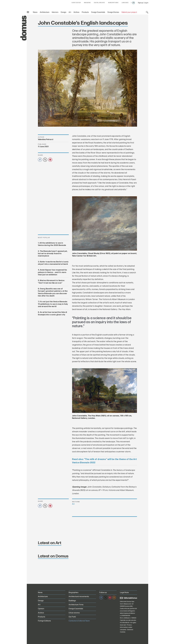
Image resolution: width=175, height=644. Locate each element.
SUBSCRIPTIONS (113, 3)
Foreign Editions (44, 621)
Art (70, 12)
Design (63, 12)
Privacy (129, 625)
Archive (76, 12)
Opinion (41, 609)
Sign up (140, 3)
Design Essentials (98, 12)
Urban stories (74, 613)
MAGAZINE (87, 3)
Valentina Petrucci (46, 140)
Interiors (55, 12)
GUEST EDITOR (76, 3)
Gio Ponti (72, 617)
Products (85, 12)
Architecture (45, 12)
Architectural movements (79, 597)
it (131, 3)
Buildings (72, 601)
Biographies (73, 593)
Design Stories (113, 12)
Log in (146, 3)
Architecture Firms (76, 605)
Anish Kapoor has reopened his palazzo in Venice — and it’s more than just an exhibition (52, 272)
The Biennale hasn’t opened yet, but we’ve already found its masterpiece (53, 254)
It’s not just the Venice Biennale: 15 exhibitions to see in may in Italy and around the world (53, 304)
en (134, 3)
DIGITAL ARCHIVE (99, 3)
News (35, 12)
